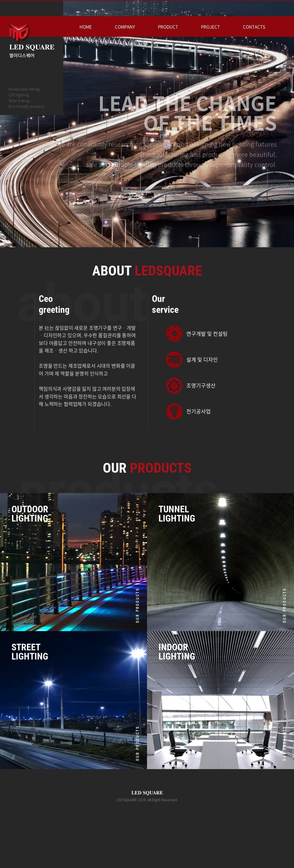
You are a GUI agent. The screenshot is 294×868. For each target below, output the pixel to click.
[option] (147, 144)
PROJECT (210, 27)
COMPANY (125, 27)
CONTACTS (254, 27)
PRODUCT (168, 27)
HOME (86, 27)
